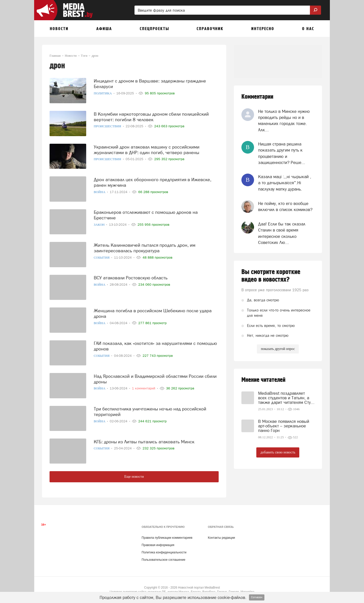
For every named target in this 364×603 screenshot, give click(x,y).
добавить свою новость (278, 452)
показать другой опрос (278, 349)
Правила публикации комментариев (167, 538)
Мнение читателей (263, 380)
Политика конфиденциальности (164, 552)
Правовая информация (158, 545)
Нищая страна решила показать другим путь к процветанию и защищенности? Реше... (282, 153)
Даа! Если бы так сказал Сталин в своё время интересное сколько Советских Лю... (282, 233)
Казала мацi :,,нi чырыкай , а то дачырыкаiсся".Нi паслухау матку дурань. (285, 183)
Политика (103, 92)
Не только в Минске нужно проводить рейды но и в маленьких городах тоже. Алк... (284, 121)
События (102, 256)
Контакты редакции (221, 538)
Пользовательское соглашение (163, 560)
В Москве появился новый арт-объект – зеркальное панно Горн (284, 426)
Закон (100, 223)
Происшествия (108, 125)
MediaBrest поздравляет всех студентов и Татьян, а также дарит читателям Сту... (286, 398)
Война (100, 190)
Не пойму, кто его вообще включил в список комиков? (285, 206)
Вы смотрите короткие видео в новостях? (271, 276)
